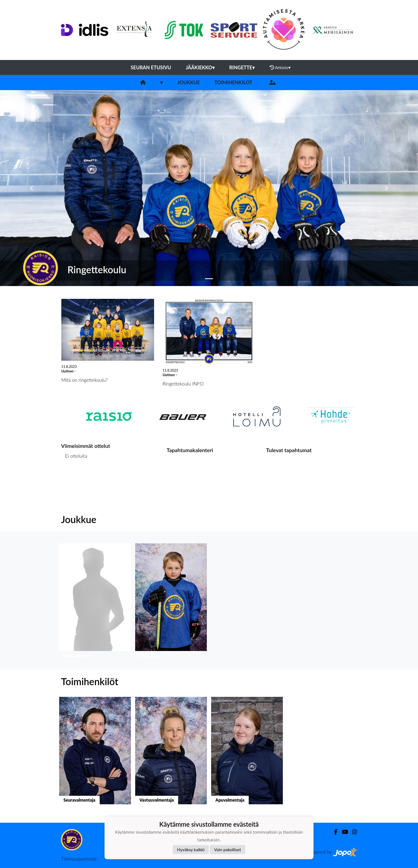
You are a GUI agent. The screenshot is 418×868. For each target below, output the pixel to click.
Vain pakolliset (228, 849)
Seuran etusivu (151, 67)
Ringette (242, 67)
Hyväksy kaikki (191, 849)
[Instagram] (352, 832)
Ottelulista (74, 477)
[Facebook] (334, 832)
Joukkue (188, 82)
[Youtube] (343, 832)
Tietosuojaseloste (79, 859)
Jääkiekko (200, 67)
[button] (31, 188)
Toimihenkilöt (233, 82)
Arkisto (280, 67)
